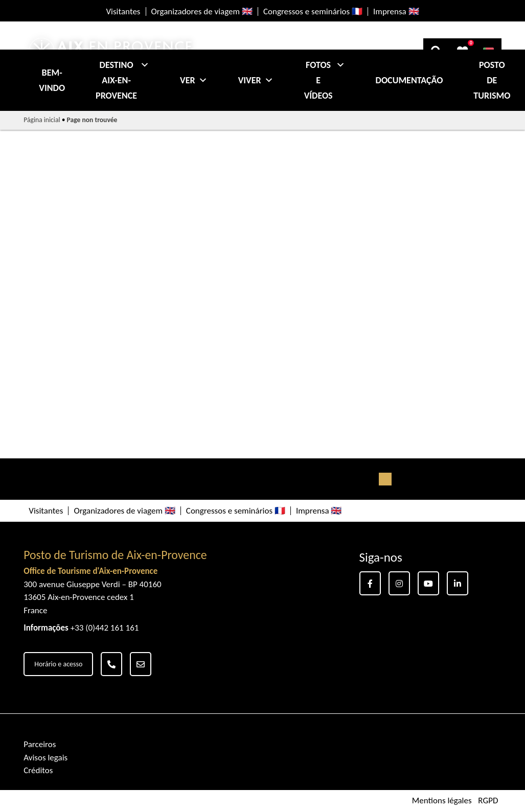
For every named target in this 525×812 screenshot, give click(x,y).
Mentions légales (442, 801)
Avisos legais (45, 758)
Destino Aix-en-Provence (122, 80)
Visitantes (123, 11)
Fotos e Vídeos (325, 80)
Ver (194, 80)
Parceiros (40, 744)
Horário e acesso (58, 664)
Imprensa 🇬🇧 (396, 11)
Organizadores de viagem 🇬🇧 (202, 11)
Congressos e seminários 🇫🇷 (313, 11)
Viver (256, 80)
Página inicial (42, 120)
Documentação (409, 80)
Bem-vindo (52, 80)
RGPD (488, 801)
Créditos (38, 770)
